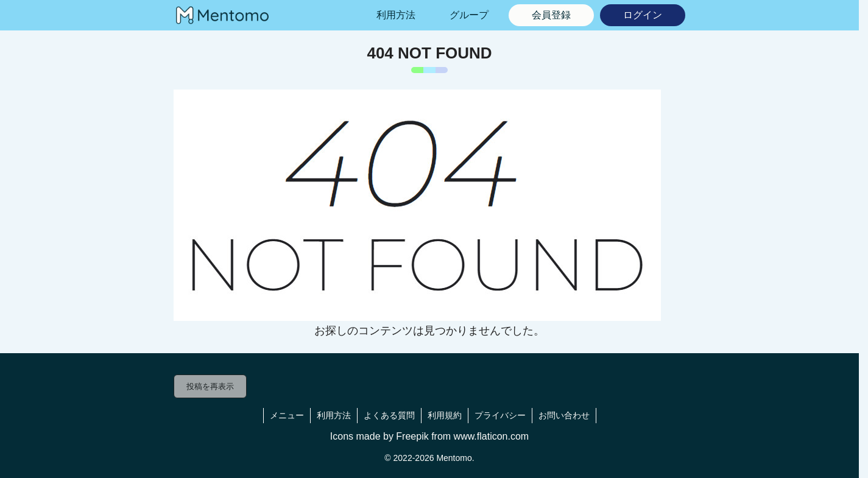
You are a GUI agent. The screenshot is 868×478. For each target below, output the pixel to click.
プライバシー (500, 415)
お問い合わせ (564, 415)
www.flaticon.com (492, 436)
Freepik (412, 436)
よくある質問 (389, 415)
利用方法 (334, 415)
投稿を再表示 (210, 386)
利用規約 (445, 415)
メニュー (287, 415)
